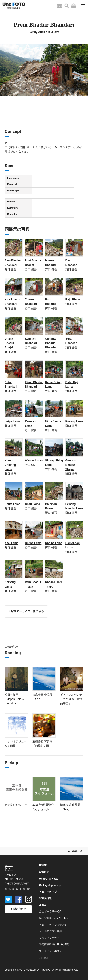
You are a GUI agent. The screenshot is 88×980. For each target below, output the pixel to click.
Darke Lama (12, 504)
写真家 (43, 905)
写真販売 (44, 872)
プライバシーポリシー (52, 951)
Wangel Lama (34, 461)
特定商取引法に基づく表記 (54, 944)
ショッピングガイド (50, 938)
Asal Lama (11, 543)
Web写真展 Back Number (53, 918)
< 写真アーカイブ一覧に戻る (26, 611)
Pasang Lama (74, 421)
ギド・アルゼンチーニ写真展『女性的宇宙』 (71, 699)
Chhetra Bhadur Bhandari (51, 343)
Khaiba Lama (54, 543)
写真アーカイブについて (53, 925)
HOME (43, 865)
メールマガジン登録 (50, 931)
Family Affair (37, 32)
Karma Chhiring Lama (10, 465)
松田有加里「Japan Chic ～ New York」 (15, 699)
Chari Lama (32, 504)
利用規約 (44, 958)
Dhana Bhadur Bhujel (9, 343)
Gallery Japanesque (51, 885)
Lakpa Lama (13, 421)
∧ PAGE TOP (76, 851)
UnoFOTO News (49, 879)
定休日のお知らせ (16, 805)
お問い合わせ (18, 909)
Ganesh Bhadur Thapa (71, 465)
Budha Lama (33, 543)
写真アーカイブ (48, 892)
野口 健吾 (53, 32)
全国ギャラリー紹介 (50, 911)
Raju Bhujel (73, 300)
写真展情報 (45, 898)
